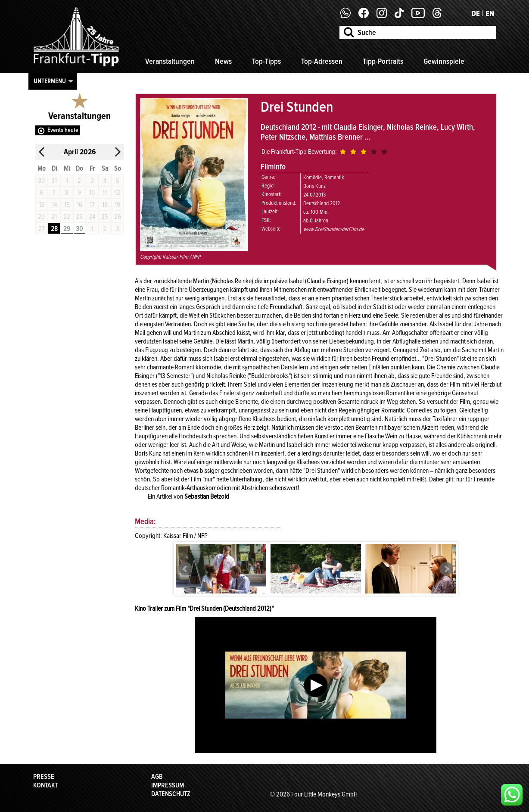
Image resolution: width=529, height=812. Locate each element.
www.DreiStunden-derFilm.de (334, 229)
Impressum (168, 785)
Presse (44, 777)
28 (54, 229)
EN (490, 13)
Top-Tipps (266, 61)
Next (446, 569)
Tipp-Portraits (383, 61)
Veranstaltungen (170, 61)
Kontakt (46, 785)
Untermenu (50, 81)
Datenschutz (171, 794)
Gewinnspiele (444, 61)
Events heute (63, 130)
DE (476, 13)
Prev (185, 569)
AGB (157, 777)
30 (79, 229)
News (223, 61)
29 (67, 229)
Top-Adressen (322, 61)
